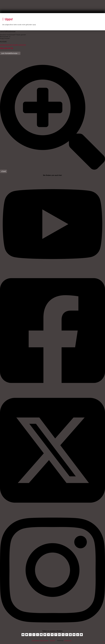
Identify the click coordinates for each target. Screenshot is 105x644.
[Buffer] (67, 635)
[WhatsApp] (30, 635)
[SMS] (27, 635)
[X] (38, 635)
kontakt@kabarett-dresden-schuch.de (13, 45)
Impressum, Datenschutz (40, 640)
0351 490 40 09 (6, 48)
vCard (3, 171)
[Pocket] (74, 635)
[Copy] (81, 635)
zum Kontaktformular (10, 53)
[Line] (45, 635)
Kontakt (52, 640)
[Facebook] (34, 635)
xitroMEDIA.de (68, 641)
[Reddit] (78, 635)
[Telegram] (48, 635)
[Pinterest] (56, 635)
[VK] (52, 635)
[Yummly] (59, 635)
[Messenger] (41, 635)
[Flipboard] (70, 635)
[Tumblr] (63, 635)
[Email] (23, 635)
